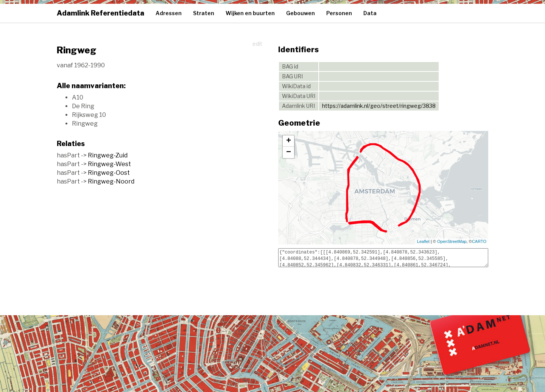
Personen (339, 13)
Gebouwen (301, 13)
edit (257, 44)
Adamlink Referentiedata (100, 13)
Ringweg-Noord (111, 181)
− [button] (289, 152)
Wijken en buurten (250, 13)
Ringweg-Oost (109, 173)
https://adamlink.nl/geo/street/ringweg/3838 (379, 106)
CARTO (479, 241)
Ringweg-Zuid (108, 155)
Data (370, 13)
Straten (204, 13)
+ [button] (289, 141)
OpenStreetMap (452, 241)
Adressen (169, 13)
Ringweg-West (109, 164)
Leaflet (423, 241)
